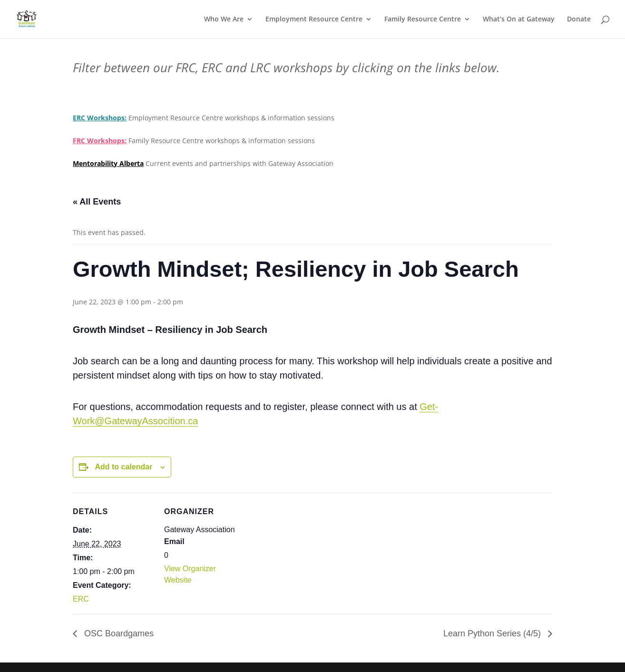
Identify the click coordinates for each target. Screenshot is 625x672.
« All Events (97, 202)
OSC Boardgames (118, 633)
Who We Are (224, 19)
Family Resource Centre (423, 19)
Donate (579, 19)
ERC (81, 599)
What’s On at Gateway (519, 19)
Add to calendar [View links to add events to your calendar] (123, 467)
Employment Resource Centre (314, 19)
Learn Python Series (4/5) (493, 633)
